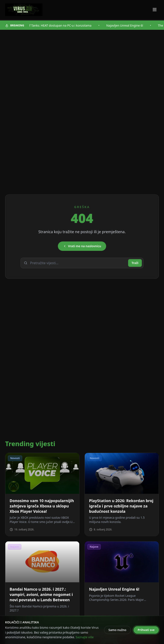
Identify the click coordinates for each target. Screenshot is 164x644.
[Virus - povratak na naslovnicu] (24, 10)
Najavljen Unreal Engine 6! (127, 25)
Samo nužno (117, 630)
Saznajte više (85, 637)
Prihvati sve (146, 630)
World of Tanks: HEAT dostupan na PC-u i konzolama (58, 25)
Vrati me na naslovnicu (82, 246)
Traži (135, 263)
